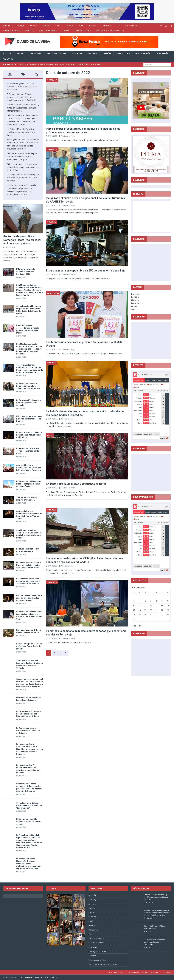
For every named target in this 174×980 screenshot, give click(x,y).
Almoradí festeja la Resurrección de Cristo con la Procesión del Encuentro (29, 468)
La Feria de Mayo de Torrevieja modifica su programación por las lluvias (22, 132)
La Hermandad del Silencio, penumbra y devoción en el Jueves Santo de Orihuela (29, 581)
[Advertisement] (153, 263)
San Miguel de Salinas (48, 31)
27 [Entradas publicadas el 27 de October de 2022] (151, 615)
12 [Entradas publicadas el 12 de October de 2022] (145, 606)
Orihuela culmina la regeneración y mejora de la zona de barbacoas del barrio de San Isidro (23, 167)
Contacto (167, 972)
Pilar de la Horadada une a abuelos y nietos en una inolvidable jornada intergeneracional (23, 108)
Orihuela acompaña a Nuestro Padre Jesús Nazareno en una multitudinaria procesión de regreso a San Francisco (29, 864)
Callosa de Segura (133, 26)
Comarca (66, 31)
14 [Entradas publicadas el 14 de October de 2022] (156, 606)
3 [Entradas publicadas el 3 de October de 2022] (134, 601)
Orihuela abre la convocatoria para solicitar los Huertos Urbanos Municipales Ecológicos (22, 156)
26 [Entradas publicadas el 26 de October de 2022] (145, 615)
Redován (70, 26)
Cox (118, 26)
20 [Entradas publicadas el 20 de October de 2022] (151, 610)
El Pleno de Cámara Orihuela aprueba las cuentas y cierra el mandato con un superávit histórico (22, 97)
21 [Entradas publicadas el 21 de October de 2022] (156, 610)
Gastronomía (143, 53)
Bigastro (46, 26)
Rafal (82, 26)
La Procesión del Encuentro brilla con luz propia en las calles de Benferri (29, 484)
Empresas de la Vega (83, 31)
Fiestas (91, 53)
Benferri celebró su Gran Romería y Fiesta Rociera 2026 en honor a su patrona (22, 240)
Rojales (58, 26)
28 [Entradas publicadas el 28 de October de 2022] (156, 615)
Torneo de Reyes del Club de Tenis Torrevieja (155, 927)
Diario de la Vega (68, 136)
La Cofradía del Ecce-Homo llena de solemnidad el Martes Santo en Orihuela (29, 714)
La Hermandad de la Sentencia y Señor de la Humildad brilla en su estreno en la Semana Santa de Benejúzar (30, 749)
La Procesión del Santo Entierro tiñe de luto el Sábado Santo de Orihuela (28, 386)
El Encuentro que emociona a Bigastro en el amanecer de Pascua (29, 419)
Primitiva (135, 297)
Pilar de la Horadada (11, 31)
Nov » (140, 626)
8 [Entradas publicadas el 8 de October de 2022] (162, 601)
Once (133, 309)
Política (7, 53)
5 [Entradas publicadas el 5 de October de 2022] (145, 601)
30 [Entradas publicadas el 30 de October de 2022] (168, 615)
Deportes (77, 53)
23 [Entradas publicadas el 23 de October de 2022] (168, 610)
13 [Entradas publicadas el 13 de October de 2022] (151, 606)
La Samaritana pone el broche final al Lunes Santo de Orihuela (28, 731)
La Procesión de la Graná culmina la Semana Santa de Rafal (29, 451)
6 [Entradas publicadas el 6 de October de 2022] (151, 601)
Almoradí (33, 26)
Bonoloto (135, 294)
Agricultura (123, 53)
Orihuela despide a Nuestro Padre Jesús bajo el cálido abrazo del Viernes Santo (29, 565)
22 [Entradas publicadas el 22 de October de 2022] (162, 610)
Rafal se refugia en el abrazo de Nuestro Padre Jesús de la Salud (29, 646)
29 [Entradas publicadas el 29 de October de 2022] (162, 615)
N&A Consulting (51, 977)
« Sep (134, 626)
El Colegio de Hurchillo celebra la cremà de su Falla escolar (29, 822)
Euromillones (137, 303)
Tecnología (162, 53)
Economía (36, 53)
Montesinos (107, 26)
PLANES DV (8, 59)
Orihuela (6, 26)
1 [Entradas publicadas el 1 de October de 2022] (162, 597)
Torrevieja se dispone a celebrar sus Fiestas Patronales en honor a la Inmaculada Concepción (157, 913)
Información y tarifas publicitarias (143, 972)
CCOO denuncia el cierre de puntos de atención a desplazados (155, 942)
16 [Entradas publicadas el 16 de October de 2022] (168, 606)
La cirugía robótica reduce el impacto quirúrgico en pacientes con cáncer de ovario (23, 178)
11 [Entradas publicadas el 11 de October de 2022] (140, 606)
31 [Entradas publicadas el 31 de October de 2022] (134, 619)
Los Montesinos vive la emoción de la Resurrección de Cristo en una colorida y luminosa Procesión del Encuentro (29, 349)
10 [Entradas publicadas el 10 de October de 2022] (134, 606)
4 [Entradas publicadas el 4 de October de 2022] (140, 601)
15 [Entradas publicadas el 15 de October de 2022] (162, 606)
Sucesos (21, 53)
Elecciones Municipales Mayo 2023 (110, 31)
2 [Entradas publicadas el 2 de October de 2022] (168, 597)
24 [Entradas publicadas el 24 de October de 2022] (134, 615)
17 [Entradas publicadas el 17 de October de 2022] (134, 610)
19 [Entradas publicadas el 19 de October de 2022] (145, 610)
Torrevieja (20, 26)
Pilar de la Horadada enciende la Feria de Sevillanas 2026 (26, 271)
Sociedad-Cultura (57, 53)
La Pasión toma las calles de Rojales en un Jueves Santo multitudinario (29, 435)
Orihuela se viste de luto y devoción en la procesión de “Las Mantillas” (29, 805)
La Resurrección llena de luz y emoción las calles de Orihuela (29, 403)
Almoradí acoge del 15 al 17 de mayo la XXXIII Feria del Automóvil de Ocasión (22, 87)
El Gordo (135, 300)
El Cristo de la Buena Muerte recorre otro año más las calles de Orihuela (29, 598)
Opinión (107, 53)
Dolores (93, 26)
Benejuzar (29, 31)
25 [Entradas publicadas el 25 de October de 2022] (140, 615)
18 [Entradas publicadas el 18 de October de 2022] (140, 610)
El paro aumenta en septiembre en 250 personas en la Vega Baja (86, 271)
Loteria (134, 306)
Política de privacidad (114, 972)
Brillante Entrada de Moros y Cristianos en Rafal (76, 484)
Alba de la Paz (67, 419)
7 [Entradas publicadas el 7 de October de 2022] (156, 601)
